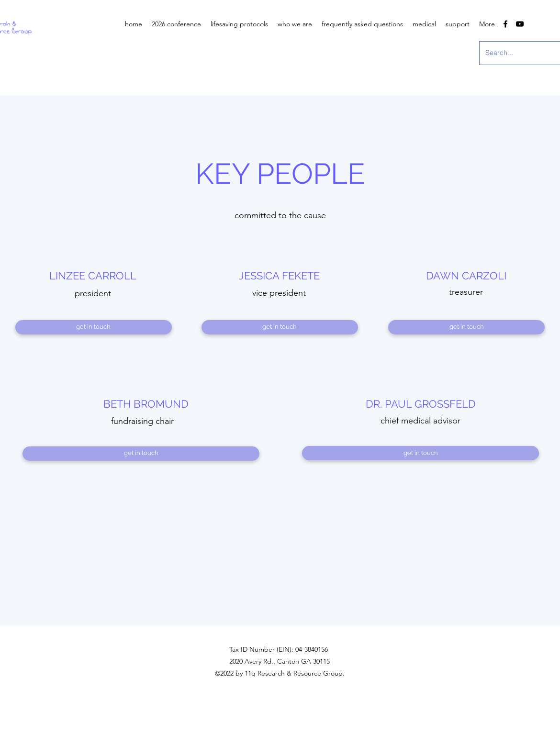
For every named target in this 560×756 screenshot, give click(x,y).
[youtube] (520, 24)
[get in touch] (94, 327)
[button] (295, 24)
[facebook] (505, 24)
